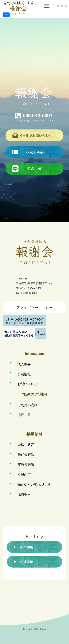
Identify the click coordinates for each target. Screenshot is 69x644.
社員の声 (24, 474)
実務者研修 (26, 465)
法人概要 (24, 364)
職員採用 (24, 494)
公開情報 (24, 374)
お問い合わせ (27, 384)
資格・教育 (26, 445)
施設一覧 (24, 415)
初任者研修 (26, 455)
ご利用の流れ (27, 405)
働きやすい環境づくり (34, 484)
